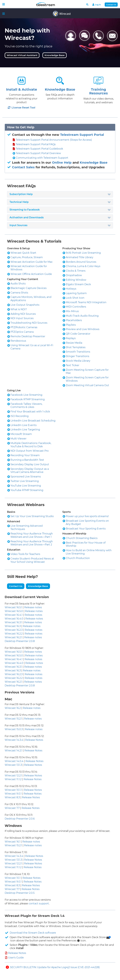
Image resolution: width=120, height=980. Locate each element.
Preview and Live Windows (83, 329)
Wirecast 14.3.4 (14, 740)
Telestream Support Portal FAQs (36, 144)
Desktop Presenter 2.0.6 (20, 819)
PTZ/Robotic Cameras (24, 327)
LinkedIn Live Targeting (25, 430)
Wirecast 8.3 (12, 797)
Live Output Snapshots (25, 305)
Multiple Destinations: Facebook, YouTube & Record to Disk (31, 445)
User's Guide (16, 958)
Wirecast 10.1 (13, 878)
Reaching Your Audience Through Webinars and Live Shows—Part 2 (32, 543)
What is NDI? (19, 309)
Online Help (62, 163)
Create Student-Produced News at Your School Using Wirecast (32, 560)
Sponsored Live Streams (26, 477)
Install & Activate (22, 89)
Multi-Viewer (18, 439)
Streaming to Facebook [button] (25, 210)
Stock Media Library (78, 361)
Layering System (76, 293)
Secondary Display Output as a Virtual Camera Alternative (30, 471)
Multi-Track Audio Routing (82, 316)
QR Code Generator (78, 334)
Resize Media (74, 343)
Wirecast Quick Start (23, 253)
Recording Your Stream (25, 455)
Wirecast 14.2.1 (14, 751)
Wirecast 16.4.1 (14, 615)
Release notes (33, 607)
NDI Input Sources (22, 318)
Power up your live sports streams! (87, 516)
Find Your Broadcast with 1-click (30, 412)
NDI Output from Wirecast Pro (30, 451)
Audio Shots (18, 284)
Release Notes (34, 740)
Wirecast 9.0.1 (13, 794)
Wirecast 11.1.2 (13, 779)
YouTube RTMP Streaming (27, 490)
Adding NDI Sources (23, 314)
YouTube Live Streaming (26, 486)
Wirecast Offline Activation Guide (31, 274)
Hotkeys (71, 289)
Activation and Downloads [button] (27, 217)
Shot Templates (76, 347)
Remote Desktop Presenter (28, 336)
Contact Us (111, 5)
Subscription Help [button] (21, 194)
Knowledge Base (55, 55)
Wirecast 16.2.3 (14, 630)
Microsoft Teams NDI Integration (86, 302)
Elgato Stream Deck (78, 284)
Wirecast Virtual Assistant (22, 55)
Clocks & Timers (76, 271)
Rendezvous (18, 341)
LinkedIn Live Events (24, 425)
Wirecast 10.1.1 (13, 790)
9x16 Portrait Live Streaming (83, 253)
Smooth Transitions (78, 352)
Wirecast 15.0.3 (14, 729)
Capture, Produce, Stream (27, 257)
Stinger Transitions (77, 356)
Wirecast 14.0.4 (14, 761)
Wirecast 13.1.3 (13, 765)
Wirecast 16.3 (13, 626)
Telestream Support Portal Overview (38, 153)
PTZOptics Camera (22, 332)
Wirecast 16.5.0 (14, 611)
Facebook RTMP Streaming (28, 399)
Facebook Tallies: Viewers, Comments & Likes (26, 406)
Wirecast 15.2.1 (13, 719)
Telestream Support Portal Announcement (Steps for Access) (54, 140)
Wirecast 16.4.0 (14, 619)
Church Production (78, 558)
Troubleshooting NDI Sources (29, 323)
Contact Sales (23, 167)
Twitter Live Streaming (25, 481)
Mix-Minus (72, 311)
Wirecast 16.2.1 (13, 637)
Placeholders (74, 320)
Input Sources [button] (18, 225)
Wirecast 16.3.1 (13, 622)
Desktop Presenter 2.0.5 (20, 893)
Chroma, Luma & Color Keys (83, 266)
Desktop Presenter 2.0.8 (20, 641)
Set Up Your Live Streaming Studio (32, 516)
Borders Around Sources (81, 262)
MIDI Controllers (76, 307)
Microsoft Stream (21, 434)
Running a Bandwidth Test (27, 460)
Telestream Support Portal (82, 135)
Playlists (71, 325)
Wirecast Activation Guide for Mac (32, 262)
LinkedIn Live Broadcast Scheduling (33, 421)
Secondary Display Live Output (30, 464)
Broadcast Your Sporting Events (86, 529)
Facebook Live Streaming (26, 395)
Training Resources (99, 91)
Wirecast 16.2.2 (14, 634)
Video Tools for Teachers (25, 554)
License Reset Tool (22, 108)
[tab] (60, 194)
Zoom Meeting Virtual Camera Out (87, 385)
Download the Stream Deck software (33, 933)
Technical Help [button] (19, 202)
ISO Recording (20, 416)
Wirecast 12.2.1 (13, 776)
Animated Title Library (80, 257)
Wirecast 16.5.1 (13, 607)
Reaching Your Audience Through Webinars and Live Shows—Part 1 (32, 535)
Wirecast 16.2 (13, 708)
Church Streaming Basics (82, 538)
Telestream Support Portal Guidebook (39, 149)
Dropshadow (74, 275)
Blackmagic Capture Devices (29, 288)
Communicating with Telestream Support (42, 158)
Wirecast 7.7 (12, 808)
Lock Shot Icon (75, 298)
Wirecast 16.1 (12, 842)
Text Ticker (72, 365)
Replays (71, 338)
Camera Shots (19, 293)
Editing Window (76, 280)
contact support (39, 904)
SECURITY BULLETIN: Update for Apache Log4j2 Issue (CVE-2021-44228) (55, 967)
